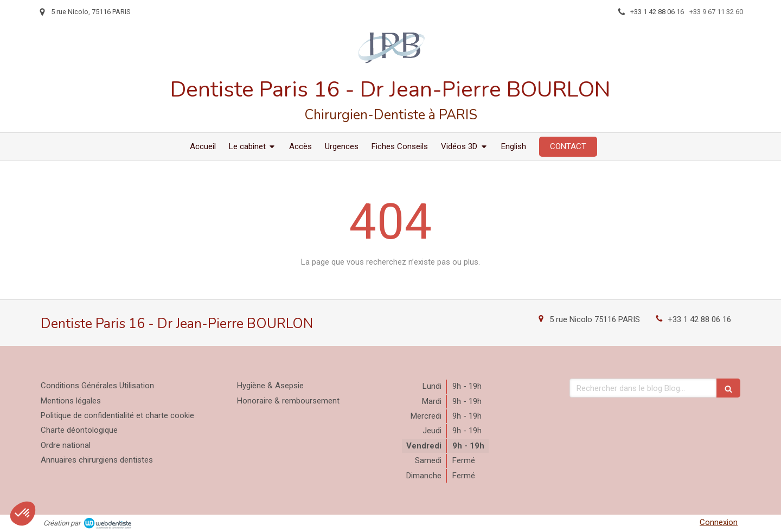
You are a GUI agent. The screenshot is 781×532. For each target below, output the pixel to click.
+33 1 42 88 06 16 (699, 319)
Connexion (719, 522)
